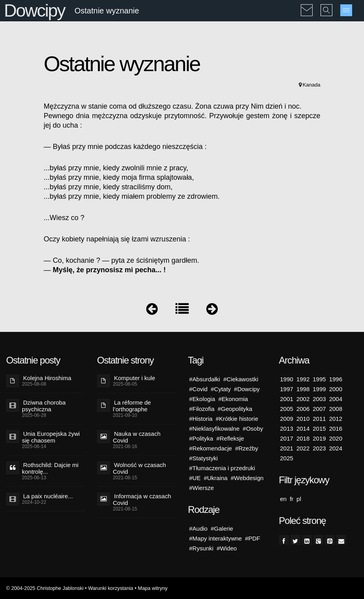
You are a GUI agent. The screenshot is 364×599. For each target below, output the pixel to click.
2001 (287, 399)
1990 (287, 379)
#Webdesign (247, 478)
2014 (303, 429)
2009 (287, 419)
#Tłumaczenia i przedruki (222, 468)
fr (291, 499)
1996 (336, 379)
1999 (319, 389)
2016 (336, 429)
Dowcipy (34, 10)
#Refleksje (230, 438)
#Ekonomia (233, 399)
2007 (319, 409)
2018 (303, 438)
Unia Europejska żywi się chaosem (51, 437)
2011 (319, 419)
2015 (319, 429)
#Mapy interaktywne (216, 538)
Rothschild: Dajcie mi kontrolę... (50, 468)
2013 (287, 429)
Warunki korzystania (111, 588)
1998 (303, 389)
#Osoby (253, 429)
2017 (287, 438)
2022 (303, 448)
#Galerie (222, 528)
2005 (287, 409)
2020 (336, 438)
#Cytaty (221, 389)
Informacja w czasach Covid (142, 499)
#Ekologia (202, 399)
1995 (319, 379)
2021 (287, 448)
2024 (336, 448)
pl (299, 499)
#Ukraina (216, 478)
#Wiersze (202, 488)
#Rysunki (202, 548)
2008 (336, 409)
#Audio (199, 528)
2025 (287, 458)
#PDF (253, 538)
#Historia (201, 419)
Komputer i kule (135, 378)
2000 (336, 389)
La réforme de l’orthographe (132, 406)
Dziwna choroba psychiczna (44, 406)
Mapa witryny (153, 588)
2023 (319, 448)
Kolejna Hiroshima (47, 378)
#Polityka (201, 438)
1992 (303, 379)
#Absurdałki (205, 379)
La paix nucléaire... (48, 496)
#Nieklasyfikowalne (215, 429)
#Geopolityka (235, 409)
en (284, 499)
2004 (336, 399)
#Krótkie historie (237, 419)
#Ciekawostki (241, 379)
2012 (336, 419)
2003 (319, 399)
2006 (303, 409)
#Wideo (227, 548)
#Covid (199, 389)
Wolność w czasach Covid (140, 468)
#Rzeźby (247, 448)
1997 (287, 389)
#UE (195, 478)
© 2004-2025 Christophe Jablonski (45, 588)
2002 (303, 399)
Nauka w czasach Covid (137, 437)
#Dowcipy (247, 389)
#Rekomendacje (211, 448)
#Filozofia (202, 409)
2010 (303, 419)
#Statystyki (204, 458)
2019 (319, 438)
